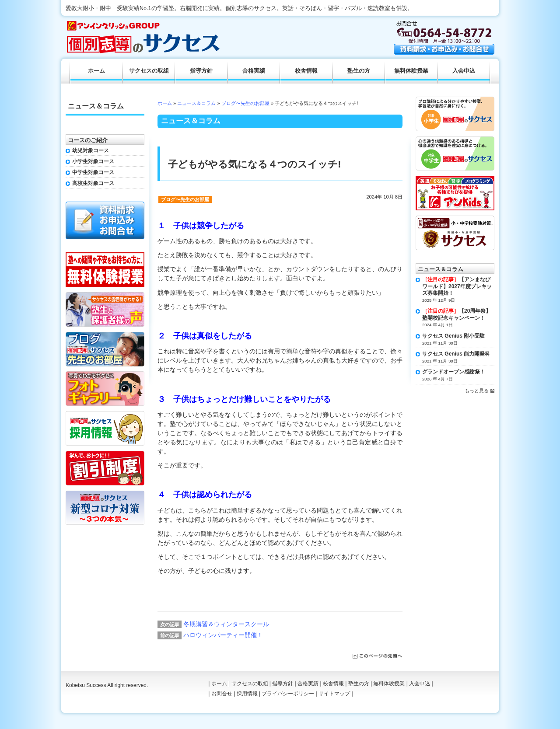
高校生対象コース (93, 183)
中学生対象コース (93, 172)
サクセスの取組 (149, 71)
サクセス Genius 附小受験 (453, 336)
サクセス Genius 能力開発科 (456, 354)
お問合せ (222, 694)
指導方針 (201, 71)
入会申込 (464, 71)
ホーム (165, 103)
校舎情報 (306, 71)
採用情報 (247, 694)
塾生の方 (359, 71)
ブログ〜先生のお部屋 (245, 103)
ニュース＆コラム (196, 103)
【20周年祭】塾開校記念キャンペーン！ (457, 314)
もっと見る (477, 391)
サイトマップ (334, 694)
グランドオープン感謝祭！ (454, 372)
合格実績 (254, 71)
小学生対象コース (93, 161)
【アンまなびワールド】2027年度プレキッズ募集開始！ (457, 286)
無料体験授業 (411, 71)
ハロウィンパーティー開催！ (223, 635)
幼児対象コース (91, 150)
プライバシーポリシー (288, 694)
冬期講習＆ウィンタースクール (226, 624)
